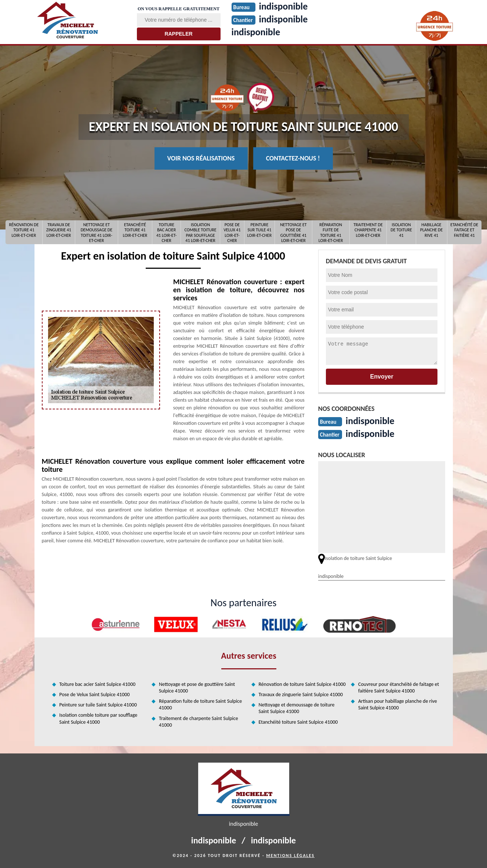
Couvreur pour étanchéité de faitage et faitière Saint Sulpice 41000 (399, 688)
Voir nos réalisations (201, 158)
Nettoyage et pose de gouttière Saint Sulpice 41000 (197, 688)
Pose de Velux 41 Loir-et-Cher (232, 232)
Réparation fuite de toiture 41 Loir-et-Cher (331, 232)
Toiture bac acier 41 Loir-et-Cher (166, 232)
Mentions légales (290, 856)
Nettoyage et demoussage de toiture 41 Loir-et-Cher (97, 232)
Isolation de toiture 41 (401, 230)
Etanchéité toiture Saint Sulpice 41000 (298, 722)
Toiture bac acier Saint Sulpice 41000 (98, 684)
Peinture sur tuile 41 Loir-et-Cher (260, 230)
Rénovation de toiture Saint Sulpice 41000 (302, 684)
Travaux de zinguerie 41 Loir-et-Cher (59, 230)
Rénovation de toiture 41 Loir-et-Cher (24, 230)
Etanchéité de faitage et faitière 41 (464, 230)
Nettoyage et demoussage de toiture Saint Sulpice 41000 (297, 708)
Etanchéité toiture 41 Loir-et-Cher (135, 230)
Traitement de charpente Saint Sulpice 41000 (199, 722)
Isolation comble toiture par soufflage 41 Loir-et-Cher (201, 232)
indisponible (256, 32)
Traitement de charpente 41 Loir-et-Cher (368, 230)
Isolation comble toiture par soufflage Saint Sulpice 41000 (99, 718)
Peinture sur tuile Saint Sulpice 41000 (98, 705)
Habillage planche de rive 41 (432, 230)
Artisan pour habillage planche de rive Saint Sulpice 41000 (398, 704)
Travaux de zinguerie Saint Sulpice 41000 (301, 695)
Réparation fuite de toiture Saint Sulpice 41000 (200, 704)
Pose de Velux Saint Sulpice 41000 (95, 695)
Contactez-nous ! (293, 158)
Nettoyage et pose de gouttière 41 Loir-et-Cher (293, 232)
